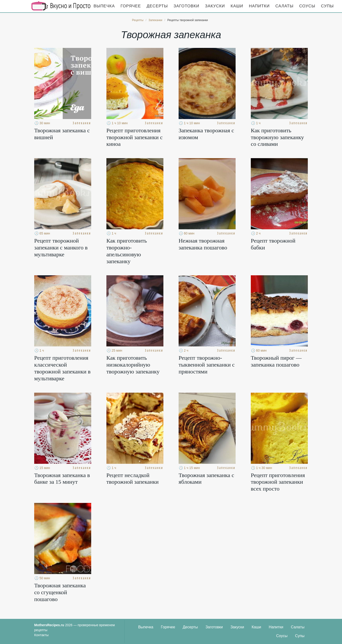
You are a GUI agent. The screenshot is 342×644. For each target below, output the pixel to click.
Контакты (41, 635)
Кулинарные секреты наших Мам (61, 6)
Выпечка (104, 6)
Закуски (215, 6)
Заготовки (186, 6)
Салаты (284, 6)
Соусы (307, 6)
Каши (237, 6)
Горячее (131, 6)
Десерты (157, 6)
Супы (328, 6)
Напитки (259, 6)
